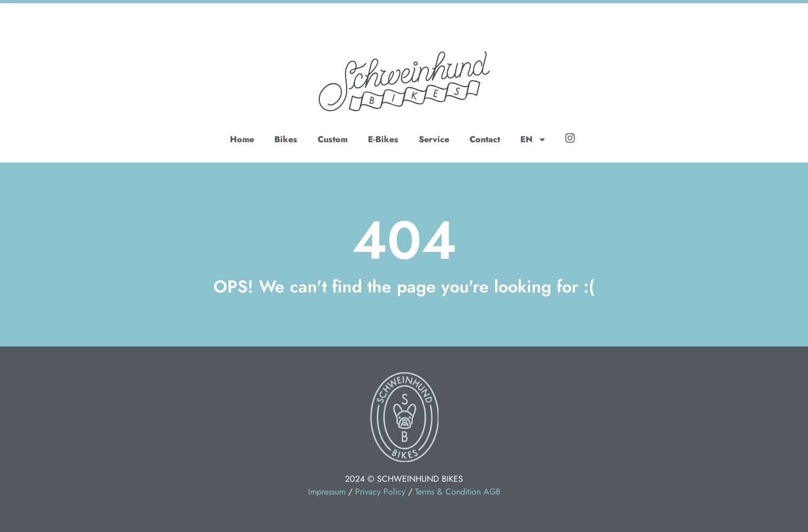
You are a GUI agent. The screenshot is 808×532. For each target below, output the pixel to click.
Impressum (327, 492)
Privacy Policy (380, 492)
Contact (485, 139)
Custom (333, 139)
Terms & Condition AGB (458, 492)
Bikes (286, 139)
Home (242, 139)
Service (434, 139)
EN (533, 140)
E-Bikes (383, 139)
